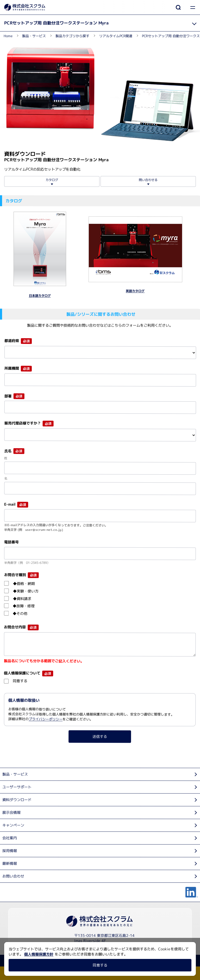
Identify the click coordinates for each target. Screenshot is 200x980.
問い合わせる (148, 180)
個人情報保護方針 (39, 954)
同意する (100, 965)
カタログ (52, 180)
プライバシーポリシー (46, 719)
